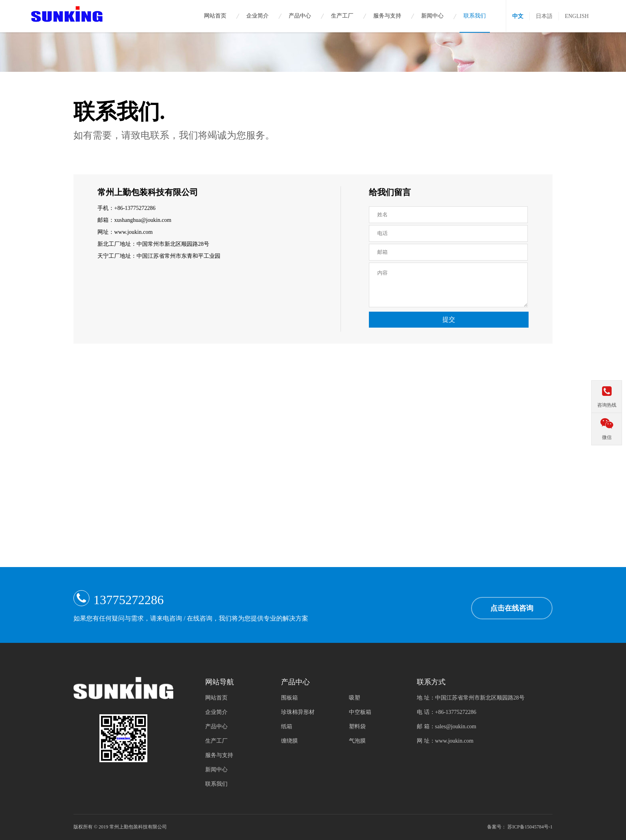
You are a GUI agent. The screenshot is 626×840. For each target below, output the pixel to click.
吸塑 (355, 698)
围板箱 (289, 698)
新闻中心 (216, 770)
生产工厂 (216, 741)
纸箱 (287, 726)
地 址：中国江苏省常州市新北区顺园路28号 (471, 698)
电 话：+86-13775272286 (447, 712)
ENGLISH (577, 16)
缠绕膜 (289, 741)
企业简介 (216, 712)
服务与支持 (219, 755)
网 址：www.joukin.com (445, 741)
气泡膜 (357, 741)
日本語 (544, 16)
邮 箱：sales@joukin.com (447, 726)
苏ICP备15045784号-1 (530, 827)
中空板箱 (360, 712)
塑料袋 (357, 726)
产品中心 (216, 726)
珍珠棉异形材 (298, 712)
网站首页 (216, 698)
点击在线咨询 (512, 608)
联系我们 (216, 784)
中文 (518, 16)
